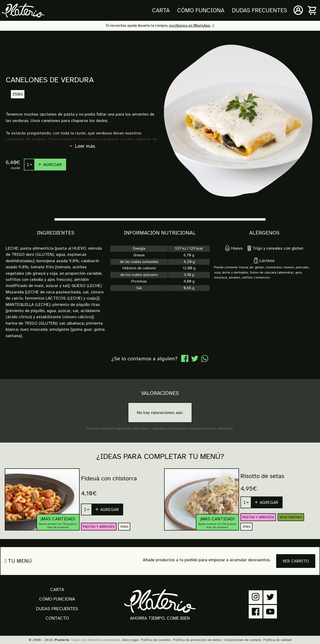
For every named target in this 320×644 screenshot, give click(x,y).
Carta (161, 10)
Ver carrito (296, 561)
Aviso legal (130, 640)
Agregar (50, 165)
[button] (108, 509)
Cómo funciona (201, 10)
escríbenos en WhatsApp (190, 26)
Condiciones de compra (243, 640)
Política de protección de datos (197, 640)
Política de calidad (277, 640)
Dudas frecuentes (259, 10)
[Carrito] (312, 10)
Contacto (57, 618)
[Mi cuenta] (298, 10)
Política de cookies (156, 640)
